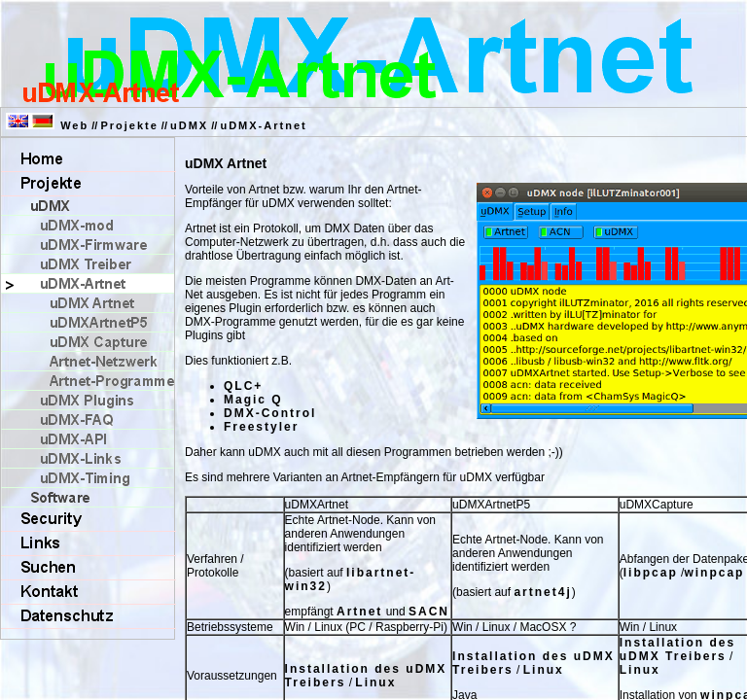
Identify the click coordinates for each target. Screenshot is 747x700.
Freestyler (261, 427)
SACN (429, 612)
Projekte (129, 125)
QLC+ (243, 386)
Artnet (359, 612)
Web (74, 125)
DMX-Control (270, 413)
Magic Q (253, 400)
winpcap (714, 573)
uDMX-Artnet (263, 125)
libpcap (651, 573)
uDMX (189, 125)
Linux (375, 682)
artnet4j (542, 592)
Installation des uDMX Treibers (677, 649)
